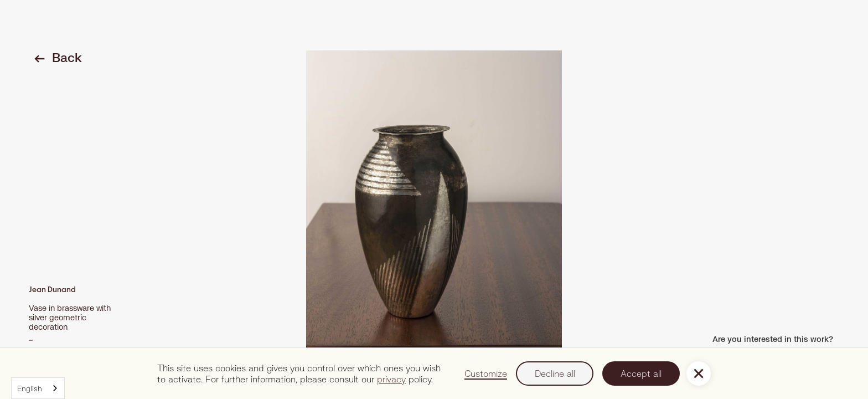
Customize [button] (486, 373)
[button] (699, 374)
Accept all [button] (641, 373)
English (30, 388)
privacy (391, 379)
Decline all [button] (555, 373)
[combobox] (38, 388)
